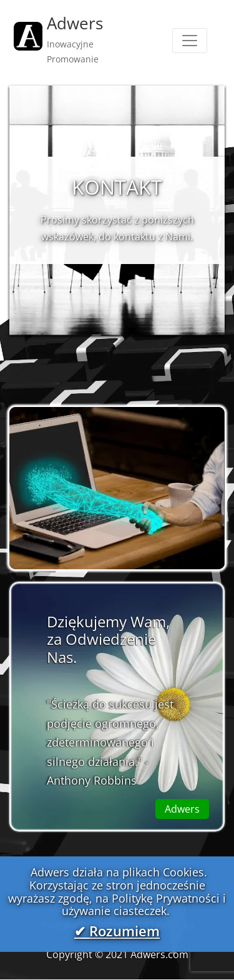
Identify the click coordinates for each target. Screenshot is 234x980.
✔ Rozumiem (117, 932)
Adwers (182, 809)
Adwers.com (159, 954)
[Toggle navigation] (190, 41)
